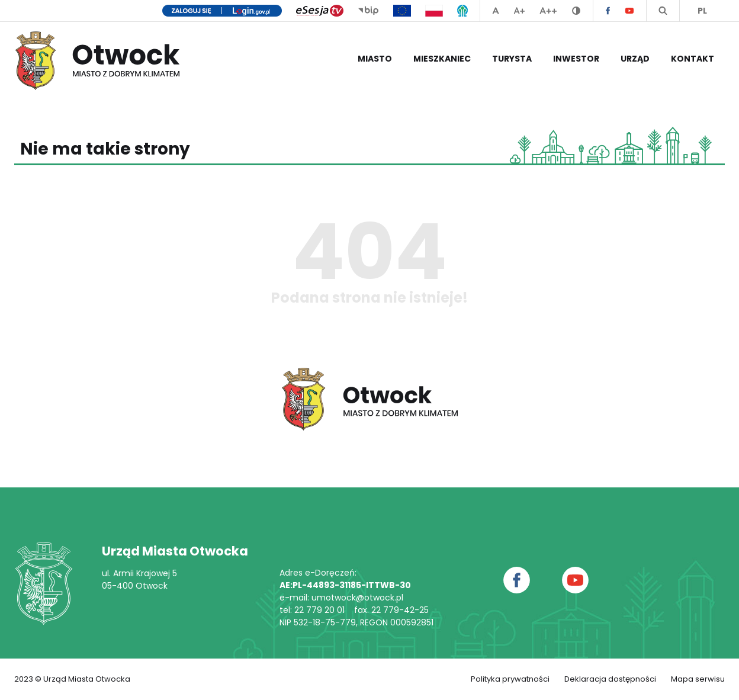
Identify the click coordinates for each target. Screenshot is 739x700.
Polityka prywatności (510, 679)
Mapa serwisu (698, 679)
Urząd (635, 59)
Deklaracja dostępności (610, 679)
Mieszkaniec (442, 59)
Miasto (375, 59)
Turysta (512, 59)
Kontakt (693, 59)
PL (702, 11)
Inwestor (576, 59)
